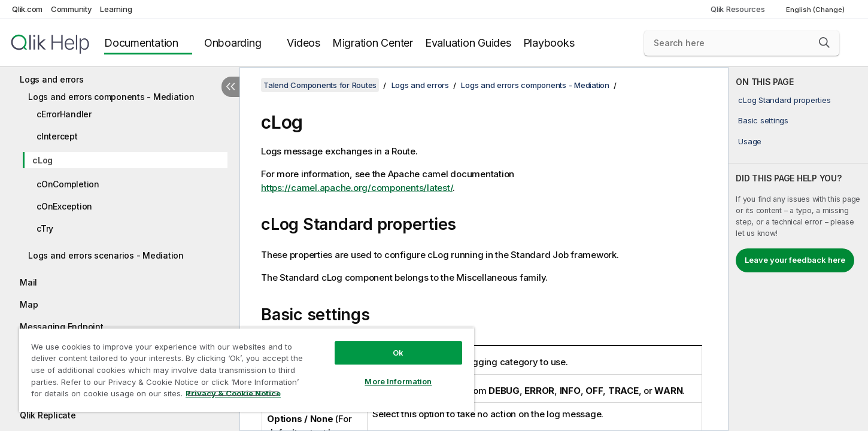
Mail (28, 282)
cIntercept (57, 136)
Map (29, 304)
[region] (247, 370)
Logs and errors (51, 79)
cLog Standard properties (784, 100)
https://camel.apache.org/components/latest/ (357, 188)
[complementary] (798, 249)
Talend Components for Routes (320, 85)
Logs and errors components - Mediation (111, 97)
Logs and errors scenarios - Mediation (106, 255)
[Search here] (742, 43)
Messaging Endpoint (62, 327)
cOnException (64, 206)
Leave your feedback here (795, 260)
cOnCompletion (68, 184)
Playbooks (549, 43)
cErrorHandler (64, 114)
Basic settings (763, 120)
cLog (43, 160)
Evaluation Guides (468, 43)
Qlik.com (27, 9)
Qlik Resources (738, 9)
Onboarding (233, 43)
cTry (45, 228)
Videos (304, 43)
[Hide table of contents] (230, 87)
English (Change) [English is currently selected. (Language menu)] (816, 10)
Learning (116, 9)
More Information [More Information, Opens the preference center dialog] (398, 381)
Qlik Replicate (48, 415)
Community (72, 9)
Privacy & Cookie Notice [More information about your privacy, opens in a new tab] (233, 393)
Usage (750, 141)
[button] (824, 43)
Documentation (141, 43)
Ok (398, 353)
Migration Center (373, 43)
